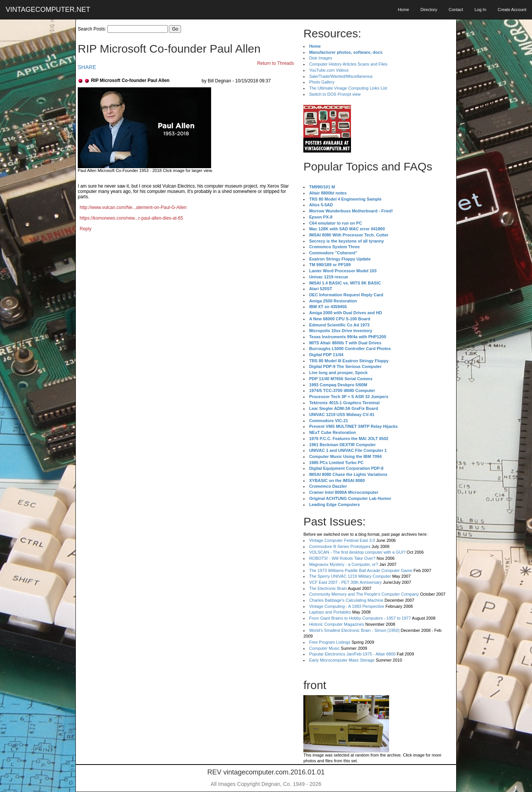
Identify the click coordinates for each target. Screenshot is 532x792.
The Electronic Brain (328, 588)
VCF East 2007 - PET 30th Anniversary (345, 582)
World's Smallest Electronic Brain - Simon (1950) (354, 630)
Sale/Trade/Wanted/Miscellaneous (341, 76)
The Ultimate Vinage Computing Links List (348, 88)
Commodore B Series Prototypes (340, 546)
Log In (480, 10)
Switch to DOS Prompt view (335, 94)
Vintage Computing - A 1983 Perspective (347, 606)
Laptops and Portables (330, 612)
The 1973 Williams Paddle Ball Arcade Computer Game (361, 570)
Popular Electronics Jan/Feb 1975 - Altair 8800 (352, 654)
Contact (456, 10)
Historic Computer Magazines (337, 624)
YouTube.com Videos (329, 70)
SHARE (87, 67)
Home (403, 10)
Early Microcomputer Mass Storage (342, 660)
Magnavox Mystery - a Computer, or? (344, 564)
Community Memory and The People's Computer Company (364, 594)
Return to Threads (276, 63)
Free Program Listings (330, 642)
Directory (429, 10)
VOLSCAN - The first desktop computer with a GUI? (357, 552)
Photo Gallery (322, 82)
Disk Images (321, 58)
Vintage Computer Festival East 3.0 (342, 540)
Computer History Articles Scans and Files (348, 64)
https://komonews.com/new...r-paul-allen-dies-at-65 (131, 218)
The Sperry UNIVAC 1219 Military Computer (350, 576)
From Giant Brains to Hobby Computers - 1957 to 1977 (360, 618)
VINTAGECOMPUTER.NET (48, 10)
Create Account (512, 10)
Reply (86, 229)
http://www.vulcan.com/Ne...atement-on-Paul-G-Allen (133, 207)
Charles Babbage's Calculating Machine (346, 600)
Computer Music (324, 648)
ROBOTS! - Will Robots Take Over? (342, 558)
